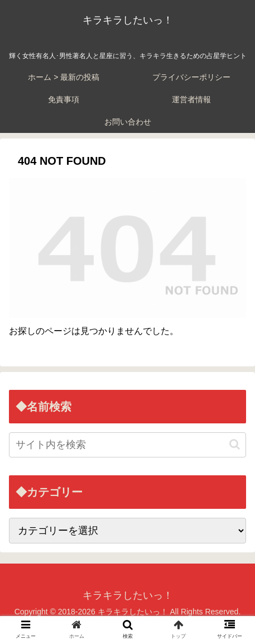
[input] (127, 445)
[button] (235, 444)
